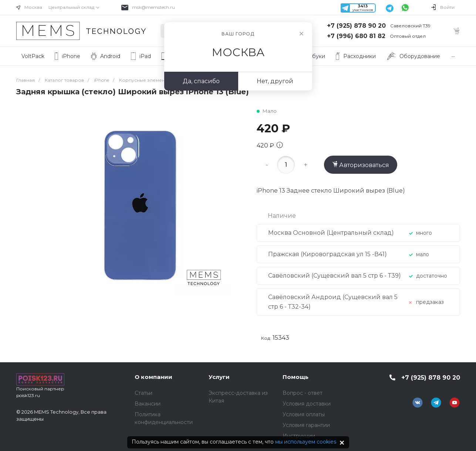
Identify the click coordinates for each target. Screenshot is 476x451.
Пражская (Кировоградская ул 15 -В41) (328, 254)
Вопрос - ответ (303, 393)
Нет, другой (275, 81)
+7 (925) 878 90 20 (356, 26)
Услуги (219, 377)
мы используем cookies (306, 442)
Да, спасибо (201, 81)
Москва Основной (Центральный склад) (331, 233)
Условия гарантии (306, 425)
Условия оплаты (304, 414)
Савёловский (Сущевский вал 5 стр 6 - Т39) (335, 276)
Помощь (296, 377)
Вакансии (148, 404)
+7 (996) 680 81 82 (356, 36)
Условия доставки (307, 404)
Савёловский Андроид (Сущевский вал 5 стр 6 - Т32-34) (333, 302)
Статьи (144, 393)
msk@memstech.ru (153, 7)
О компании (153, 377)
